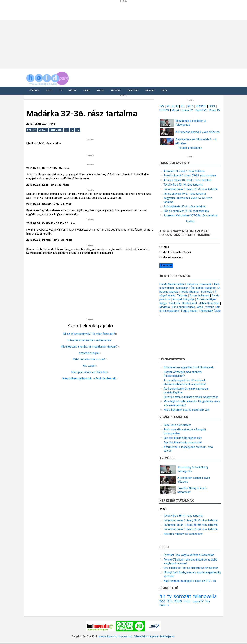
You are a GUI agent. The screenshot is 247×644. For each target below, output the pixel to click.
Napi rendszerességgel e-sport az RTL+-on (190, 581)
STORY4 (165, 110)
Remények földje (210, 311)
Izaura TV (187, 110)
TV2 (162, 106)
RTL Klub (174, 601)
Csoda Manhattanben (172, 284)
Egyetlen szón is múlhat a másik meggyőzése (191, 397)
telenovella (56, 130)
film (208, 601)
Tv (61, 91)
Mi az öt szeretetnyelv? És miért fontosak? (90, 334)
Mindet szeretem (173, 257)
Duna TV (164, 605)
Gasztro (133, 91)
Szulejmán (182, 288)
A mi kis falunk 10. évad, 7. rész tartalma (187, 180)
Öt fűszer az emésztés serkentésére (90, 340)
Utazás (116, 91)
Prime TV (214, 110)
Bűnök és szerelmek (199, 284)
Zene (164, 91)
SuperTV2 (201, 110)
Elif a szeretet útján (183, 307)
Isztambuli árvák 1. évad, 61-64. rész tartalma (191, 529)
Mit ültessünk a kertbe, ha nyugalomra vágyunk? (90, 347)
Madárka (32, 130)
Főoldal (34, 91)
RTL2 (190, 106)
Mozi (49, 91)
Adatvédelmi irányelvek (146, 636)
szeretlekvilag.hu (90, 353)
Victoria (210, 307)
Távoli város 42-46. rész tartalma (183, 185)
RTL (183, 106)
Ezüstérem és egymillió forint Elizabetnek (189, 367)
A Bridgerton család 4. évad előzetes (197, 132)
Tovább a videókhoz (190, 148)
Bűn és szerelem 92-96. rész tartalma (186, 211)
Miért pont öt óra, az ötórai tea (90, 372)
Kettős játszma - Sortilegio (196, 292)
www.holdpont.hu (108, 636)
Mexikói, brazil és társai (177, 252)
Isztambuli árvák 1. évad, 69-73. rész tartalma (191, 189)
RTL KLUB (172, 106)
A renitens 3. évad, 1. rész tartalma (184, 171)
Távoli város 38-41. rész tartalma (183, 516)
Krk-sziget (90, 366)
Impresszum (125, 636)
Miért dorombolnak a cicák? (90, 359)
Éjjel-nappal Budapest (203, 288)
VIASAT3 (201, 106)
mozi (187, 601)
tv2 (77, 130)
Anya (200, 307)
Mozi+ (176, 110)
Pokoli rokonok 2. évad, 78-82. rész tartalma (190, 176)
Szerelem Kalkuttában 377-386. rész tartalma (190, 215)
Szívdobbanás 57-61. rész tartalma (184, 206)
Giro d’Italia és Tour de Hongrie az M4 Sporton (191, 568)
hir (67, 130)
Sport (101, 91)
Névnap (150, 91)
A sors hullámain (200, 296)
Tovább (190, 221)
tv (72, 130)
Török (166, 247)
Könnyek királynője (184, 299)
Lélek (87, 91)
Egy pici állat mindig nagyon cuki (183, 438)
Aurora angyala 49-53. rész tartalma (185, 194)
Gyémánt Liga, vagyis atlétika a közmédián (189, 555)
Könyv (73, 91)
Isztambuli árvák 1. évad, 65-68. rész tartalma (191, 525)
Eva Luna (174, 303)
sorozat (43, 130)
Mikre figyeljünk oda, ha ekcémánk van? (187, 410)
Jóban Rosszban (209, 303)
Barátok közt (189, 303)
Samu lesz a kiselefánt (177, 425)
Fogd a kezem (190, 311)
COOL (212, 106)
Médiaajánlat (167, 636)
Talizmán (182, 296)
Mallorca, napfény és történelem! (183, 534)
